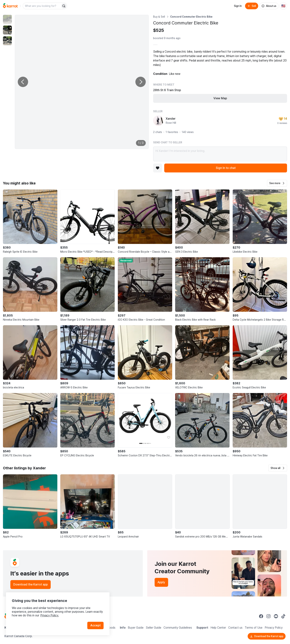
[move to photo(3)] (7, 41)
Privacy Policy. (50, 615)
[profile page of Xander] (158, 121)
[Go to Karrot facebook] (261, 616)
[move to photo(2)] (7, 30)
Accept (95, 625)
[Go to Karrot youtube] (276, 616)
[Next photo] (141, 82)
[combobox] (42, 6)
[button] (277, 183)
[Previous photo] (23, 82)
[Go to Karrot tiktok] (283, 616)
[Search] (64, 6)
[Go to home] (10, 6)
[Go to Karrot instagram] (269, 616)
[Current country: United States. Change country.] (283, 6)
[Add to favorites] (158, 168)
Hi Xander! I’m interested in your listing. (220, 154)
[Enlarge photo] (82, 82)
